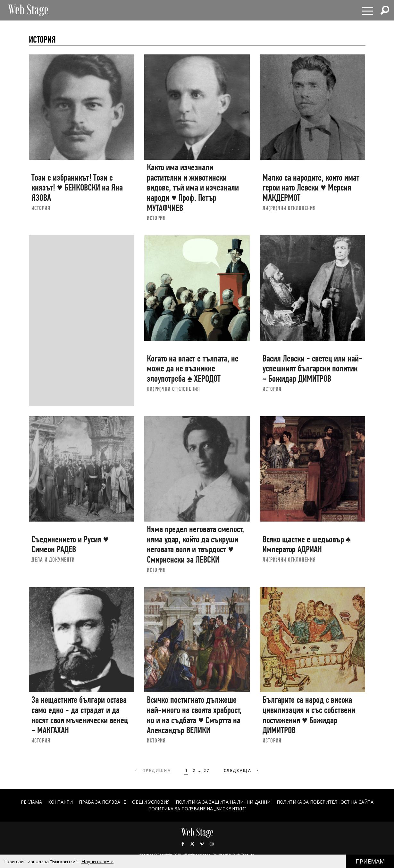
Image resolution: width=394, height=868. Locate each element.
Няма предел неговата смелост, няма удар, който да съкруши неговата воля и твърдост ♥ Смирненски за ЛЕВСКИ (195, 544)
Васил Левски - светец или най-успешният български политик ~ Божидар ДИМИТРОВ (312, 369)
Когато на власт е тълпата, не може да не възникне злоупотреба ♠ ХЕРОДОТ (193, 369)
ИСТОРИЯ (41, 208)
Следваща (242, 771)
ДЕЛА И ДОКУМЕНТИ (53, 560)
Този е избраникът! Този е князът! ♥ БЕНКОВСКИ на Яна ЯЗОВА (77, 188)
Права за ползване (102, 802)
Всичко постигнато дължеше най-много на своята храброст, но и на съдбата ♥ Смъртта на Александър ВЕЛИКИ (194, 715)
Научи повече (97, 861)
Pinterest (202, 844)
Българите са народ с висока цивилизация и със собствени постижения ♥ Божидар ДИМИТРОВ (309, 715)
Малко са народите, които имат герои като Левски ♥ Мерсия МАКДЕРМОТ (311, 188)
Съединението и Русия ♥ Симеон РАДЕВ (70, 544)
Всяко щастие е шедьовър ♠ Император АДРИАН (307, 544)
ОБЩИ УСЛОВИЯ (151, 802)
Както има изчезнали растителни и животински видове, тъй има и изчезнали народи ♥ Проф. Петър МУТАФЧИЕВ (193, 188)
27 (207, 771)
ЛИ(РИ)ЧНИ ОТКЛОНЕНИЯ (289, 208)
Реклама (31, 802)
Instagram (212, 844)
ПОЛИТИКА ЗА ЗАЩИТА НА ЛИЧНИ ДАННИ (223, 802)
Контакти (60, 802)
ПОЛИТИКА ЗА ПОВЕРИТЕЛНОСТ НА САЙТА (325, 802)
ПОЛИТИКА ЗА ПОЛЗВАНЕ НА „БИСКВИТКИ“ (197, 809)
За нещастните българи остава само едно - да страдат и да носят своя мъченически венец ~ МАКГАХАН (80, 715)
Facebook (183, 844)
